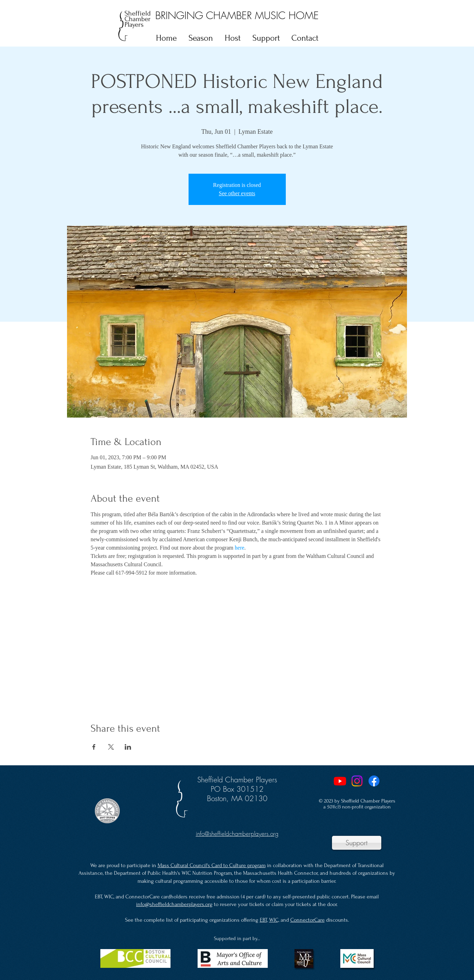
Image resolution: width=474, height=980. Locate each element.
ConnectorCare (307, 920)
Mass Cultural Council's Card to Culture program (212, 865)
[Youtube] (340, 781)
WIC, (274, 920)
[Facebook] (374, 781)
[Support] (357, 843)
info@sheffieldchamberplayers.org (174, 904)
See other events (237, 193)
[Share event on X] (111, 747)
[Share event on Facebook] (94, 747)
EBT (263, 920)
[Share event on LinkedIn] (128, 747)
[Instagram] (357, 781)
